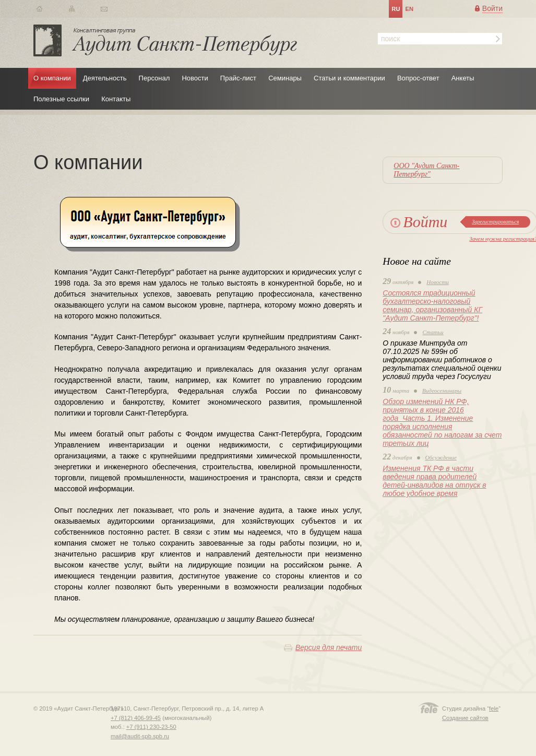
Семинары (285, 78)
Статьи (433, 332)
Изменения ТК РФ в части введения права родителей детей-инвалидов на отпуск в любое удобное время (434, 481)
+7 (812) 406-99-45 (136, 718)
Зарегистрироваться (495, 222)
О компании (52, 78)
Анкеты (463, 78)
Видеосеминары (442, 391)
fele (494, 708)
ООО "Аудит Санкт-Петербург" (426, 170)
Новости (195, 78)
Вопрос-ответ (418, 78)
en (409, 9)
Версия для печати (329, 647)
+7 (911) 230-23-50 (151, 727)
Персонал (154, 78)
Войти (492, 8)
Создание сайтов (465, 718)
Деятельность (105, 78)
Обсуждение (441, 457)
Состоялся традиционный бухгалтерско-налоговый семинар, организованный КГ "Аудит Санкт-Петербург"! (432, 305)
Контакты (116, 99)
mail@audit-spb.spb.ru (140, 736)
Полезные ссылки (61, 99)
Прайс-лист (238, 78)
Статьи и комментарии (349, 78)
